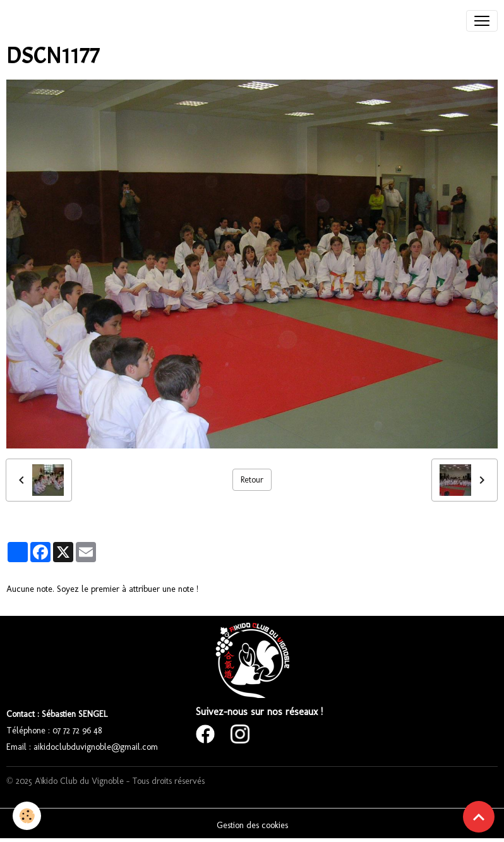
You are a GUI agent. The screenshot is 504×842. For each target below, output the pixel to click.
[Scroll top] (479, 817)
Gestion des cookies (252, 825)
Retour (252, 480)
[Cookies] (27, 816)
